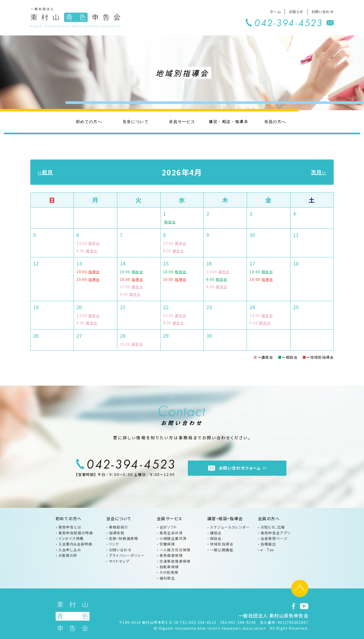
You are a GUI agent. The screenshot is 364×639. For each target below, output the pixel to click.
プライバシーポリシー (127, 555)
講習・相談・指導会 (229, 121)
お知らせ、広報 (273, 527)
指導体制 (117, 533)
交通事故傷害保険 (175, 561)
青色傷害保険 (171, 555)
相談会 (170, 222)
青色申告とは (70, 527)
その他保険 (169, 572)
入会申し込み (70, 550)
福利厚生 (167, 578)
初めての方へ (89, 121)
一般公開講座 (222, 550)
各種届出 (268, 544)
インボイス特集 (71, 538)
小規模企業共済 (173, 538)
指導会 (94, 272)
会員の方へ (275, 121)
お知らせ (296, 12)
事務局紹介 (119, 527)
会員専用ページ (274, 538)
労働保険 (167, 544)
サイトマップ (119, 561)
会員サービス (182, 121)
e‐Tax (267, 550)
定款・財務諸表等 (124, 538)
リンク (114, 544)
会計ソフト (168, 527)
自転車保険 (169, 567)
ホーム (275, 12)
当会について (135, 121)
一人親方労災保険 (175, 550)
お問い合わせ (322, 12)
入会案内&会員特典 (75, 544)
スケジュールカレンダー (230, 527)
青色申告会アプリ (276, 533)
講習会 (94, 243)
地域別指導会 (222, 544)
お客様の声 (68, 555)
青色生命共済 (171, 533)
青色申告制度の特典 (76, 533)
